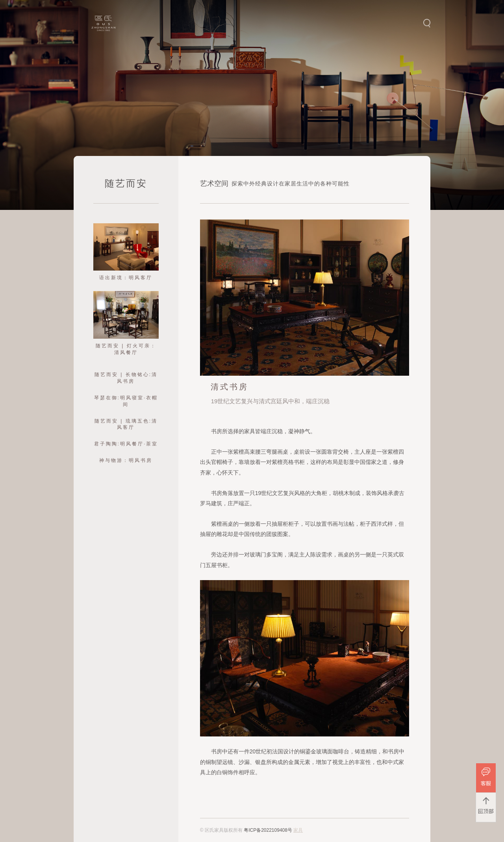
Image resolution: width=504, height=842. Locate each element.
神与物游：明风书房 (126, 460)
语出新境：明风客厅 (126, 278)
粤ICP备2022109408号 (268, 830)
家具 (298, 830)
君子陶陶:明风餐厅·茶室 (126, 444)
